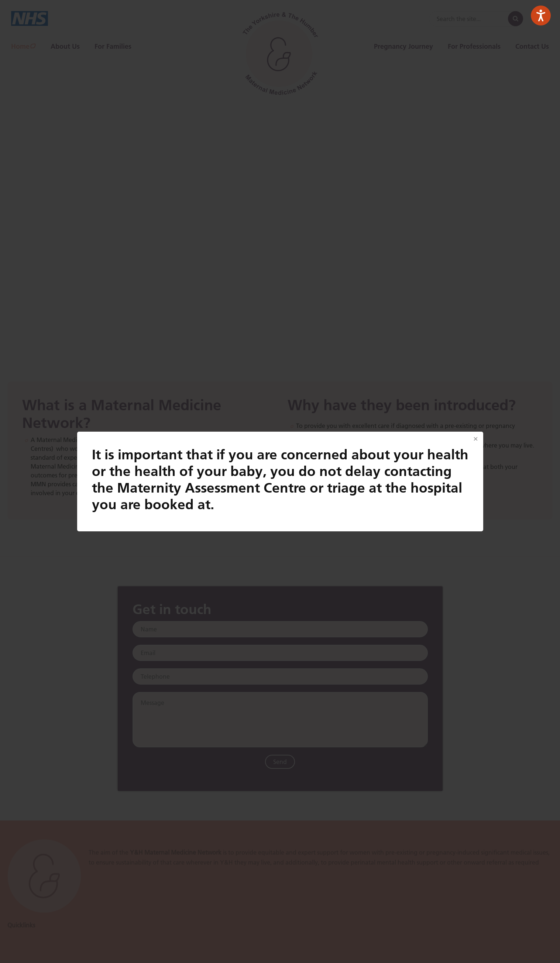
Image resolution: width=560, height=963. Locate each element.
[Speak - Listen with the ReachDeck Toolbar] (541, 16)
